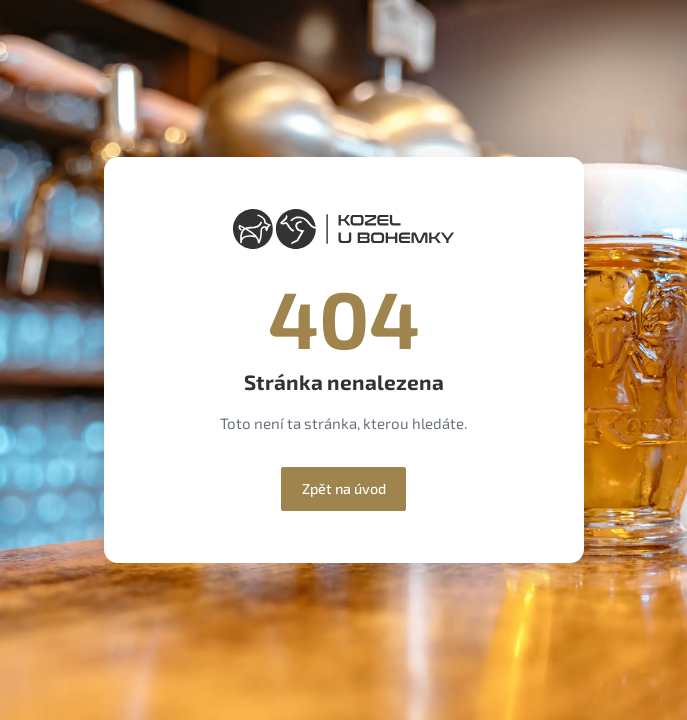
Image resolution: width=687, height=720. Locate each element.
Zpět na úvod (344, 488)
